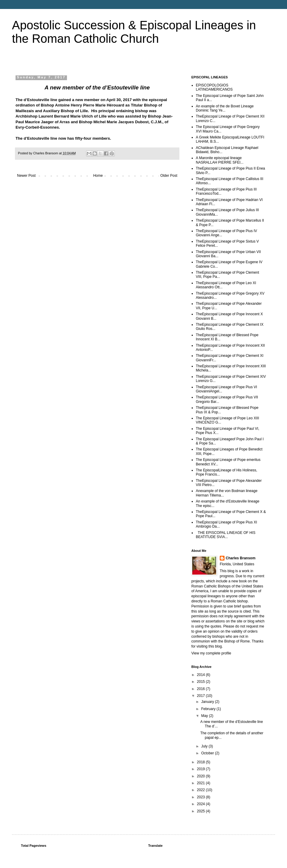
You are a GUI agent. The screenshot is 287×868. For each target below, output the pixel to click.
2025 (201, 811)
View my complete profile (211, 653)
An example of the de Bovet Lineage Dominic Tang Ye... (225, 108)
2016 (201, 689)
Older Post (169, 176)
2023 (201, 797)
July (205, 746)
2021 (201, 783)
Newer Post (26, 176)
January (208, 702)
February (209, 709)
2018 (201, 762)
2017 (201, 696)
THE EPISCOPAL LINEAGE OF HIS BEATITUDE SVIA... (226, 535)
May (205, 716)
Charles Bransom (241, 558)
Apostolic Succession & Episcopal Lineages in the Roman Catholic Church (134, 32)
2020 (201, 776)
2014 (201, 675)
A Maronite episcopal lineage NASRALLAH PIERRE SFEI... (220, 160)
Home (98, 176)
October (208, 753)
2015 (201, 682)
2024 (201, 804)
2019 (201, 769)
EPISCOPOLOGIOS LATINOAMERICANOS (214, 87)
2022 (201, 790)
